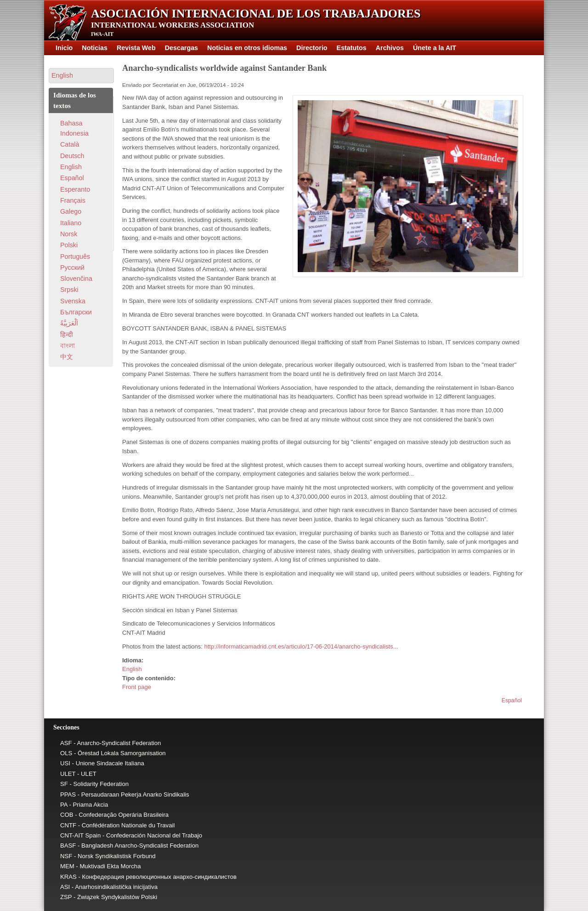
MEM (67, 866)
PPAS (68, 794)
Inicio (64, 48)
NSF (66, 856)
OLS (66, 753)
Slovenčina (76, 279)
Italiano (71, 223)
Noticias (95, 48)
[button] (81, 76)
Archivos (390, 48)
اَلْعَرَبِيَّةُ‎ (69, 323)
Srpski (69, 290)
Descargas (181, 48)
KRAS (68, 877)
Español (512, 700)
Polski (69, 245)
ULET (68, 774)
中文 (67, 357)
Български (76, 312)
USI (65, 763)
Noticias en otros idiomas (247, 48)
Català (70, 144)
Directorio (312, 48)
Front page (137, 687)
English (132, 669)
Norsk (69, 234)
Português (75, 256)
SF (64, 784)
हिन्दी (67, 335)
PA (64, 805)
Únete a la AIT (435, 48)
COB (67, 815)
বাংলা (68, 346)
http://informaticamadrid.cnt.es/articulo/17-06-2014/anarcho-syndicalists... (301, 646)
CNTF (68, 825)
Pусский (72, 268)
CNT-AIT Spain (80, 835)
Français (73, 200)
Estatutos (352, 48)
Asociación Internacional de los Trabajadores (256, 14)
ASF (66, 743)
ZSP (66, 897)
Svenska (73, 301)
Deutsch (72, 156)
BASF (68, 846)
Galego (71, 211)
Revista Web (136, 48)
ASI (65, 887)
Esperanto (75, 189)
